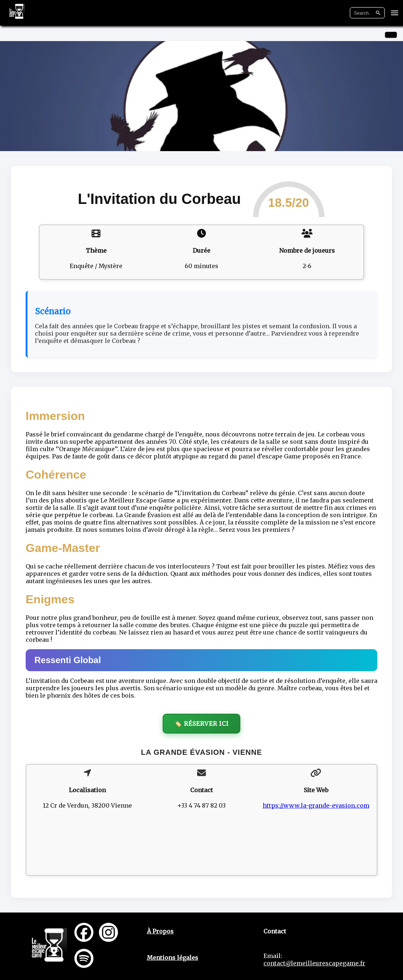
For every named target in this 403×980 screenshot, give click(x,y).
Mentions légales (173, 958)
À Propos (160, 931)
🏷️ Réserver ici (202, 724)
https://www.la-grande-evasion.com (316, 805)
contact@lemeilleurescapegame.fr (314, 963)
